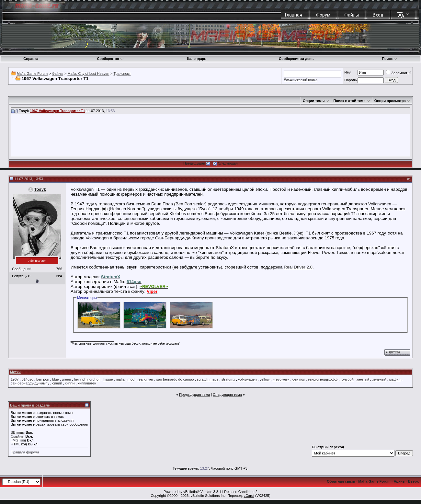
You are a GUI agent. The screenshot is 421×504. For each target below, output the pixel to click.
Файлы (352, 15)
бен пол (299, 379)
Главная (294, 15)
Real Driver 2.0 (298, 267)
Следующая (228, 163)
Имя (348, 72)
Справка (31, 59)
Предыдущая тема (194, 395)
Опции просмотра (390, 101)
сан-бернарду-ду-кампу (30, 383)
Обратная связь (341, 481)
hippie (108, 379)
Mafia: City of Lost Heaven (88, 74)
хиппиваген (87, 383)
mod (131, 379)
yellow (265, 379)
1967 (15, 379)
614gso (28, 379)
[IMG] (15, 440)
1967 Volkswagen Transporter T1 (57, 111)
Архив (399, 481)
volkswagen (247, 379)
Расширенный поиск (301, 79)
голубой (347, 379)
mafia (120, 379)
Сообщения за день (296, 59)
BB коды (18, 432)
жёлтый (363, 379)
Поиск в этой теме (349, 101)
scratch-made (208, 379)
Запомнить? (399, 73)
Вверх (413, 481)
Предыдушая (194, 163)
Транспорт (122, 74)
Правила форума (25, 452)
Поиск (389, 59)
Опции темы (314, 101)
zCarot (249, 496)
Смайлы (17, 436)
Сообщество (110, 59)
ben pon (43, 379)
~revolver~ (281, 379)
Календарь (197, 59)
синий (57, 383)
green (66, 379)
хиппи (70, 383)
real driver (145, 379)
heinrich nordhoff (87, 379)
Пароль (350, 80)
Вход (378, 15)
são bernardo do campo (175, 379)
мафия (395, 379)
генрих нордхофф (323, 379)
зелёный (379, 379)
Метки (15, 372)
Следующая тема (227, 395)
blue (56, 379)
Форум (323, 15)
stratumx (228, 379)
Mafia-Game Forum (32, 74)
